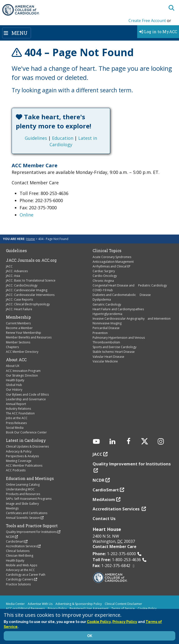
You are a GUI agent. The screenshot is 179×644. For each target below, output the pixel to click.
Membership (18, 317)
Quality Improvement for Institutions (31, 532)
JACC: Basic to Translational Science (31, 280)
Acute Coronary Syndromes (112, 257)
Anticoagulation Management (113, 262)
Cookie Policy (147, 608)
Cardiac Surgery (104, 271)
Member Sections (18, 342)
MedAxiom (104, 499)
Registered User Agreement (89, 608)
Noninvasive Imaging (107, 323)
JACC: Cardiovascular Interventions (30, 295)
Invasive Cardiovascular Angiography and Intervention (132, 319)
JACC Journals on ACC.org (31, 260)
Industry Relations (18, 409)
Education (63, 138)
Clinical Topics (107, 251)
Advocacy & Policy (19, 451)
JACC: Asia (13, 276)
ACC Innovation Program (23, 371)
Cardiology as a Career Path (26, 575)
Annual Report (16, 404)
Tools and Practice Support (32, 526)
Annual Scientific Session (23, 518)
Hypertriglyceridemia (107, 314)
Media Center (15, 604)
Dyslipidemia (102, 299)
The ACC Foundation (20, 413)
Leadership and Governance (26, 399)
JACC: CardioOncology (22, 285)
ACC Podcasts (16, 470)
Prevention (100, 333)
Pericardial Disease (106, 328)
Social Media (15, 428)
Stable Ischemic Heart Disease (114, 352)
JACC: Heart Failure (19, 309)
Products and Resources (23, 494)
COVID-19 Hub (103, 290)
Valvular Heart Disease (108, 357)
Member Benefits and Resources (29, 337)
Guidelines (36, 138)
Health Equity (15, 380)
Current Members (18, 323)
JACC (9, 266)
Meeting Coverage (19, 461)
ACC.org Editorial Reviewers (25, 608)
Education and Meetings (30, 478)
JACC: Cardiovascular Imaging (27, 290)
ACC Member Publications (24, 465)
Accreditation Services (21, 546)
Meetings (12, 508)
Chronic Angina (103, 281)
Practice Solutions (18, 584)
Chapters (12, 347)
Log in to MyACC (158, 32)
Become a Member (19, 328)
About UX (13, 366)
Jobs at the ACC (17, 418)
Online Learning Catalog (23, 485)
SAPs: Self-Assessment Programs (29, 499)
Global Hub (14, 385)
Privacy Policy (57, 608)
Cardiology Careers (20, 579)
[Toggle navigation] (17, 33)
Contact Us (104, 518)
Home (31, 239)
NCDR (10, 537)
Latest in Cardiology (26, 440)
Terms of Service (123, 608)
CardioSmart (15, 541)
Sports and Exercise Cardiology (115, 347)
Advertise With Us (40, 604)
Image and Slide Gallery (22, 504)
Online (26, 215)
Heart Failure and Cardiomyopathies (118, 309)
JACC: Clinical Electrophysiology (28, 304)
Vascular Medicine (105, 361)
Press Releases (16, 423)
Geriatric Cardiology (107, 304)
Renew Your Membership (24, 333)
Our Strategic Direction (22, 375)
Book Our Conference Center (26, 432)
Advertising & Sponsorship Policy (79, 604)
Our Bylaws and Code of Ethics (27, 394)
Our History (14, 390)
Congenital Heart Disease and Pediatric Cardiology (130, 285)
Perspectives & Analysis (22, 456)
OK (90, 636)
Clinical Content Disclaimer (123, 604)
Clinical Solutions (18, 551)
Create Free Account (147, 21)
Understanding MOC (20, 489)
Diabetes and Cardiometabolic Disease (122, 295)
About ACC (16, 360)
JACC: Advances (17, 271)
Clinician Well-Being (20, 556)
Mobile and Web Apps (22, 565)
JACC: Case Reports (19, 299)
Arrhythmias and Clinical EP (112, 266)
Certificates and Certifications (27, 513)
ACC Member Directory (22, 352)
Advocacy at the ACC (20, 570)
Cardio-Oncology (105, 276)
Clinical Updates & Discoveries (27, 446)
